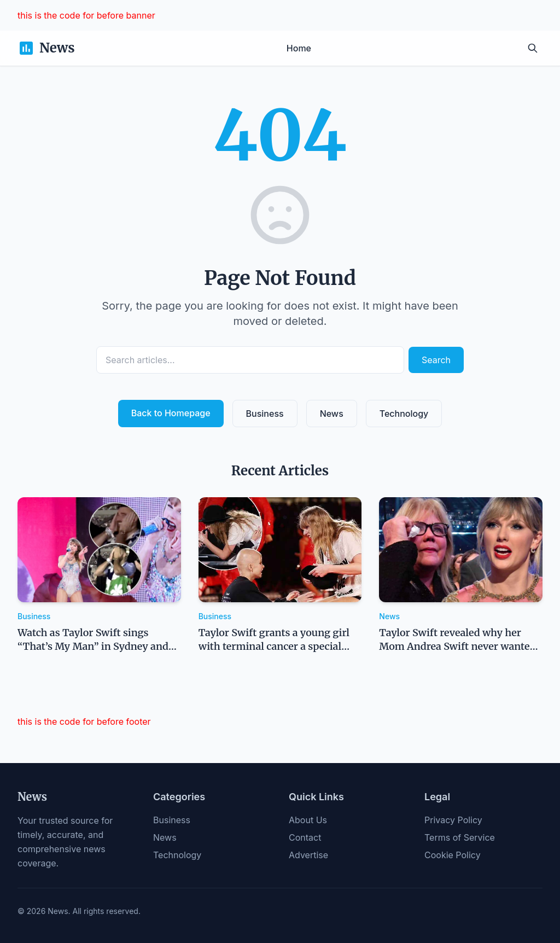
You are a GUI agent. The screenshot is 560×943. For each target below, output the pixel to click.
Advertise (308, 855)
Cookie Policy (453, 855)
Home (299, 48)
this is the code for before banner (86, 15)
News (332, 414)
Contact (305, 837)
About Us (308, 820)
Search (436, 360)
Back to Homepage (171, 413)
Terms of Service (460, 837)
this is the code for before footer (84, 721)
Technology (404, 414)
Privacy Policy (453, 820)
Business (265, 414)
